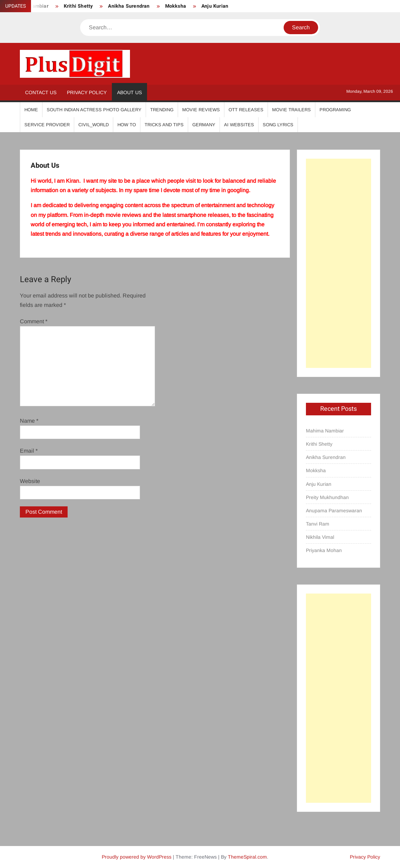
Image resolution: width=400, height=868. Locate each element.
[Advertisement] (338, 263)
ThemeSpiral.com (247, 857)
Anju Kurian (215, 6)
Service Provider (47, 125)
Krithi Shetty (78, 6)
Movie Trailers (291, 110)
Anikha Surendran (129, 6)
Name (29, 421)
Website (30, 481)
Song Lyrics (278, 125)
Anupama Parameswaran (334, 511)
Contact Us (41, 92)
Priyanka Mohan (324, 550)
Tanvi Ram (318, 524)
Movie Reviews (201, 110)
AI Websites (239, 125)
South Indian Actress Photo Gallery (94, 110)
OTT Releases (246, 110)
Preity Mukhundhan (327, 497)
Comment (34, 321)
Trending (162, 110)
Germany (204, 125)
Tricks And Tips (164, 125)
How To (127, 125)
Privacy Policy (87, 92)
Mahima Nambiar (325, 431)
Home (31, 110)
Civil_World (94, 125)
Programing (335, 110)
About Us (129, 92)
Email (29, 451)
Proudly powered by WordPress (137, 857)
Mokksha (176, 6)
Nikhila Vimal (320, 537)
